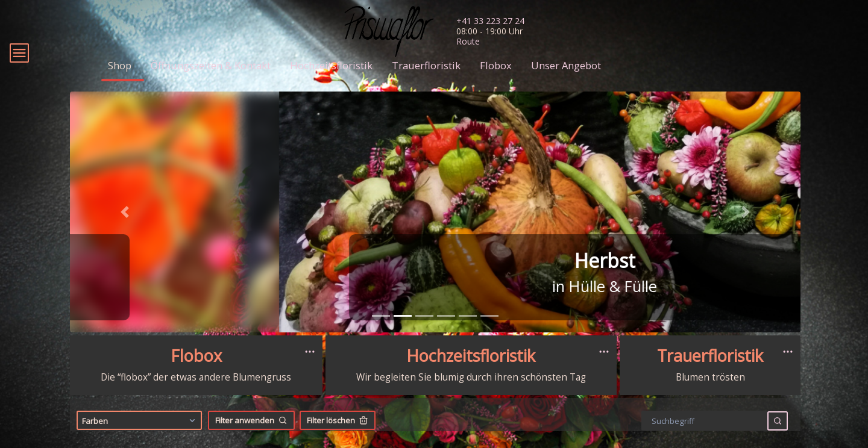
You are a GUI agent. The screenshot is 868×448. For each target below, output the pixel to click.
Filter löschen (338, 438)
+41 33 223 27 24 (490, 21)
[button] (125, 229)
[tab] (381, 333)
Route (468, 41)
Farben (140, 438)
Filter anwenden (251, 438)
